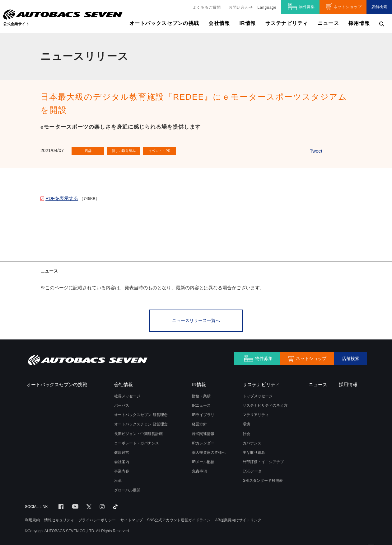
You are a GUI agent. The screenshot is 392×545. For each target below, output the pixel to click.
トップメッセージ (258, 395)
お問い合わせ (241, 7)
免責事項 (199, 470)
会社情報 (219, 23)
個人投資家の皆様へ (209, 451)
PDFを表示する (62, 198)
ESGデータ (252, 470)
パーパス (122, 404)
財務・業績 (201, 395)
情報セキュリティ (59, 519)
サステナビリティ (287, 23)
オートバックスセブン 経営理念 (141, 413)
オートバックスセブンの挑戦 (164, 23)
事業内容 (122, 470)
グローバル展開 (127, 489)
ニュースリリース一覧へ (196, 320)
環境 (246, 423)
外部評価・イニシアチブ (263, 460)
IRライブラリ (203, 413)
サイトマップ (132, 519)
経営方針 (199, 423)
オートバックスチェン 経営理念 (141, 423)
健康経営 (122, 451)
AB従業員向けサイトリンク (238, 519)
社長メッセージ (127, 395)
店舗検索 (379, 7)
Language (267, 7)
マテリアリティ (256, 413)
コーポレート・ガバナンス (137, 442)
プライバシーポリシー (97, 519)
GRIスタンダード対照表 (263, 479)
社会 (246, 432)
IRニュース (201, 404)
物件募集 (307, 7)
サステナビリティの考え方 (265, 404)
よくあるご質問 (207, 7)
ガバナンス (252, 442)
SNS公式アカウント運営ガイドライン (179, 519)
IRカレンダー (203, 442)
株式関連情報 (203, 432)
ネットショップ (348, 7)
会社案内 (122, 460)
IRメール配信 (203, 460)
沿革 (118, 479)
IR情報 (247, 23)
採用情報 (359, 23)
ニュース (328, 23)
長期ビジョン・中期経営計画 (138, 432)
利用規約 (32, 519)
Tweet (316, 151)
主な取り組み (254, 451)
